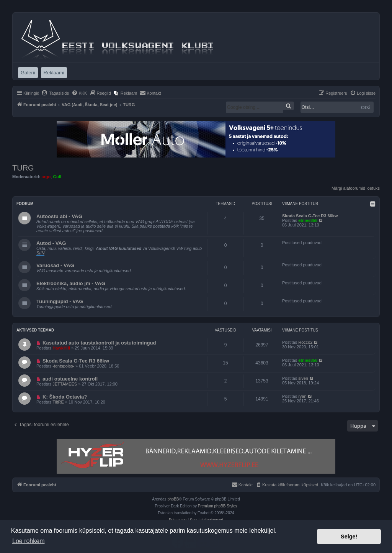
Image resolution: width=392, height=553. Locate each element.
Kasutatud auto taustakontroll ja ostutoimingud (99, 343)
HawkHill (61, 348)
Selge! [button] (349, 537)
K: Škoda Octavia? (65, 397)
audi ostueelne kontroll (70, 379)
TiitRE (58, 402)
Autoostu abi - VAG (59, 216)
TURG (23, 168)
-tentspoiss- (63, 366)
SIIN (40, 253)
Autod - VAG (51, 243)
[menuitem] (55, 93)
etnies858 (308, 220)
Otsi (366, 107)
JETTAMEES (65, 384)
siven (303, 378)
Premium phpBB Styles (218, 506)
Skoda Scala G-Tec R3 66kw (310, 216)
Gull (57, 177)
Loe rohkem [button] (29, 541)
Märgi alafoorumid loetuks (356, 188)
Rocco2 (305, 342)
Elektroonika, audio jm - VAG (71, 283)
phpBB (173, 499)
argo (46, 177)
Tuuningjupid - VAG (60, 301)
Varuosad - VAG (55, 265)
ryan (302, 396)
